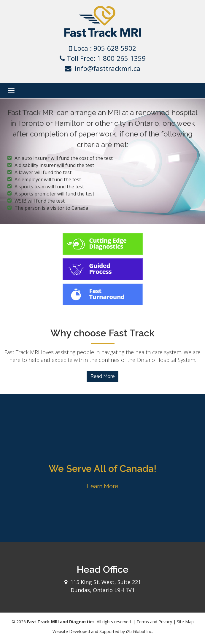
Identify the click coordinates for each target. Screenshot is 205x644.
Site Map (185, 622)
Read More (102, 376)
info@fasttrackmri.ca (108, 68)
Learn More (103, 486)
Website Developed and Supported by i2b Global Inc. (103, 631)
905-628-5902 (115, 48)
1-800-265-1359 (121, 58)
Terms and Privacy (154, 622)
